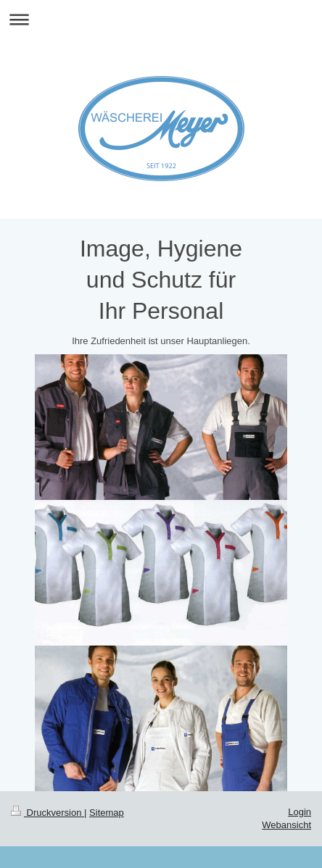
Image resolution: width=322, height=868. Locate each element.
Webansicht (286, 825)
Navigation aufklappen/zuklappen (161, 19)
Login (300, 812)
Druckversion (48, 813)
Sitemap (107, 813)
